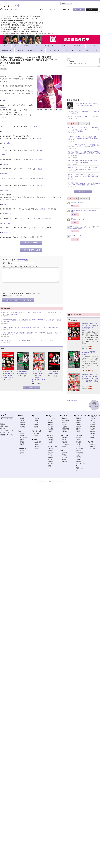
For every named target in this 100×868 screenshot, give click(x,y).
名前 (4, 263)
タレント (66, 10)
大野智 (36, 425)
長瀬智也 (23, 427)
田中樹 (78, 440)
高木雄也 (51, 460)
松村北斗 (79, 444)
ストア (29, 10)
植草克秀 (93, 449)
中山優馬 (93, 429)
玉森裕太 (65, 423)
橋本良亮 (65, 453)
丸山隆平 (51, 423)
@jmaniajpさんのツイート (75, 400)
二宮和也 (37, 423)
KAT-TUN (50, 436)
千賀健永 (65, 427)
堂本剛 (22, 453)
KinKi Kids (23, 449)
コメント (5, 266)
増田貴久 (37, 447)
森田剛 (22, 440)
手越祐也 (37, 449)
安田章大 (51, 425)
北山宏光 (65, 418)
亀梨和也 (51, 438)
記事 (41, 10)
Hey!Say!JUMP (6, 174)
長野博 (22, 436)
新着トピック (84, 199)
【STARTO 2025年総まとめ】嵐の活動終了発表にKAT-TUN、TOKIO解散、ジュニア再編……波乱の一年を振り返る (32, 321)
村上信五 (51, 429)
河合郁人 (65, 457)
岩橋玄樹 (79, 451)
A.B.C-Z (4, 205)
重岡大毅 (79, 418)
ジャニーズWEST (7, 214)
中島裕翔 (51, 453)
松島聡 (64, 447)
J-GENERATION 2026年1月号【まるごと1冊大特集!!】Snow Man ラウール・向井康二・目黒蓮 (39, 377)
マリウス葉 (65, 444)
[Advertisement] (83, 84)
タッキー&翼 (37, 431)
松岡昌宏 (23, 425)
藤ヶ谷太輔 (65, 421)
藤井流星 (79, 427)
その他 (92, 438)
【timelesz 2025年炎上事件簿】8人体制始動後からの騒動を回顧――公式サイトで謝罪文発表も (30, 327)
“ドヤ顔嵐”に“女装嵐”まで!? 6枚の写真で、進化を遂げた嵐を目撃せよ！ (87, 105)
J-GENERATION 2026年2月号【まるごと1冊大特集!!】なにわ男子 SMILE (8, 375)
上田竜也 (51, 440)
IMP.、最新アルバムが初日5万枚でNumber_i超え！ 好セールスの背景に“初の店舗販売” (28, 340)
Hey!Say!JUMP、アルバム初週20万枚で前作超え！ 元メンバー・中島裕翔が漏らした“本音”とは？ (84, 169)
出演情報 (3, 69)
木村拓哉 (93, 421)
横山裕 (40, 169)
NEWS (3, 155)
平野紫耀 (79, 457)
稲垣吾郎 (40, 237)
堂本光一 (23, 451)
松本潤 (36, 421)
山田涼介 (51, 449)
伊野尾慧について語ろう (76, 203)
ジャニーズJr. (5, 223)
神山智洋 (79, 425)
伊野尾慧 (40, 179)
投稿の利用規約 (22, 260)
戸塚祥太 (65, 455)
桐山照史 (41, 219)
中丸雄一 (51, 442)
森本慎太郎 (79, 449)
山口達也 (3, 118)
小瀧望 (78, 431)
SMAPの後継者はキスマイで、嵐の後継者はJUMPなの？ (82, 211)
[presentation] (19, 286)
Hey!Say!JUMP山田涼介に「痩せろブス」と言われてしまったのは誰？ (84, 118)
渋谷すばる (51, 418)
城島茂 (22, 418)
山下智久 (93, 436)
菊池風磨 (65, 442)
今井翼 (36, 436)
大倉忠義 (51, 427)
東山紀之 (93, 447)
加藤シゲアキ (38, 444)
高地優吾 (79, 442)
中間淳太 (48, 219)
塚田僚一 (43, 209)
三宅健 (22, 442)
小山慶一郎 (39, 160)
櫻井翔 (39, 139)
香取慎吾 (93, 427)
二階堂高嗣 (65, 429)
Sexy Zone (4, 190)
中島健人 (65, 440)
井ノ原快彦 (33, 127)
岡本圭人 (51, 455)
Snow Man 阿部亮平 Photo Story (23, 373)
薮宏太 (50, 466)
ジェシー (79, 447)
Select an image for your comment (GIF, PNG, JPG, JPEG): (21, 294)
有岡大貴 (40, 186)
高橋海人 (79, 462)
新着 (73, 124)
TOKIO (3, 101)
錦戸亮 (50, 421)
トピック (53, 10)
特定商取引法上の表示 (7, 435)
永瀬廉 (78, 460)
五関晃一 (65, 460)
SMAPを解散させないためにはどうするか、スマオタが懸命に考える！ (83, 228)
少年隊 (91, 442)
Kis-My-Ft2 (65, 416)
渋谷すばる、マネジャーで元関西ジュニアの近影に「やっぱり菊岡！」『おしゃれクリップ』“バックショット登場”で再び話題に (31, 314)
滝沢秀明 (40, 150)
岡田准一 (23, 444)
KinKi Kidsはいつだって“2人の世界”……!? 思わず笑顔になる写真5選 (83, 112)
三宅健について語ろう (75, 220)
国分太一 (3, 108)
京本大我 (79, 438)
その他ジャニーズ (7, 233)
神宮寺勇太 (79, 453)
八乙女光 (51, 464)
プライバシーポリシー (7, 431)
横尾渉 (64, 425)
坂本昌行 (23, 434)
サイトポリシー (5, 433)
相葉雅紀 (37, 418)
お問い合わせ (4, 426)
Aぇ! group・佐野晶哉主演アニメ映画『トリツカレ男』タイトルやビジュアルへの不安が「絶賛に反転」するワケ (84, 176)
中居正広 (93, 418)
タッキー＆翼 (5, 143)
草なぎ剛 (93, 425)
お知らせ (3, 424)
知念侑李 (51, 451)
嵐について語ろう (74, 237)
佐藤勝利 (65, 438)
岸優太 (78, 455)
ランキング (84, 124)
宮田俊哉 (65, 431)
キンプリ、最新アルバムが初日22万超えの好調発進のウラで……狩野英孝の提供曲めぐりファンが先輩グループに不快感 (31, 334)
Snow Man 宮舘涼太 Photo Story (53, 373)
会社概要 (3, 429)
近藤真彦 (93, 431)
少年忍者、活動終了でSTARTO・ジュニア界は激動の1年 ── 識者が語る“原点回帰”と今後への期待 (84, 184)
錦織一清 (93, 444)
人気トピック (73, 199)
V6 (2, 122)
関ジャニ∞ (4, 164)
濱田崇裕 (79, 429)
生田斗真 (93, 434)
